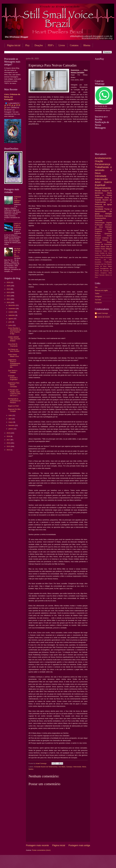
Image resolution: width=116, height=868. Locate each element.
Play (27, 45)
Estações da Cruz (101, 264)
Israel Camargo (103, 313)
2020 (9, 302)
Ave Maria (62, 767)
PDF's (51, 45)
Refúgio (109, 214)
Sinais (97, 257)
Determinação (100, 223)
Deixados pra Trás (103, 260)
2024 (9, 289)
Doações (39, 45)
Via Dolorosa (104, 271)
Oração (99, 161)
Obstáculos (98, 251)
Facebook (98, 303)
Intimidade (101, 176)
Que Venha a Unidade (13, 371)
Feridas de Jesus (106, 253)
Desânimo (98, 229)
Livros (62, 45)
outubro (11, 312)
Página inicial (14, 45)
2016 (9, 443)
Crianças (98, 238)
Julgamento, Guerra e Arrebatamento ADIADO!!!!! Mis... (14, 363)
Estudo (109, 236)
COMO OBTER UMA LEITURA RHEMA (14, 339)
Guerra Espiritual (103, 184)
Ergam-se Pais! (13, 406)
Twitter (97, 293)
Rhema (109, 242)
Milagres (109, 249)
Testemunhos (100, 218)
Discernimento (103, 188)
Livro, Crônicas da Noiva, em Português (12, 97)
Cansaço (69, 767)
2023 (9, 292)
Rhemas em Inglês (101, 290)
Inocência (98, 255)
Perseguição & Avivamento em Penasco (14, 401)
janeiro (11, 429)
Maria (84, 767)
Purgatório (98, 231)
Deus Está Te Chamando (13, 345)
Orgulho (109, 223)
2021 (9, 299)
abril (10, 419)
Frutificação (108, 262)
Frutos (103, 249)
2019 (9, 433)
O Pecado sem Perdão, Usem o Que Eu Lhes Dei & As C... (14, 393)
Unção (97, 253)
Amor (98, 182)
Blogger (77, 863)
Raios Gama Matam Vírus (13, 355)
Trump (107, 209)
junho (11, 325)
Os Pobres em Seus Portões (14, 350)
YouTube (98, 300)
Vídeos (97, 247)
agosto (11, 319)
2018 (9, 436)
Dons (107, 197)
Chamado (99, 197)
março (11, 422)
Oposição (102, 275)
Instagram (98, 296)
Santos (31, 769)
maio (10, 415)
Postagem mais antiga (79, 845)
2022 (9, 296)
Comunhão (99, 220)
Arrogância (104, 273)
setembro (12, 315)
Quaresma (108, 233)
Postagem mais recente (37, 845)
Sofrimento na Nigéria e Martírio (17, 200)
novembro (12, 309)
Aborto (103, 247)
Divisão (109, 229)
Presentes (99, 207)
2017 (9, 440)
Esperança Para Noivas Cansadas (14, 385)
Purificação (99, 225)
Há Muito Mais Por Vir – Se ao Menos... (17, 252)
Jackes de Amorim (104, 317)
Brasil (110, 273)
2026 (9, 282)
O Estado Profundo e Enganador (13, 378)
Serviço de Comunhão (103, 244)
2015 (9, 446)
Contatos (74, 45)
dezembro (12, 305)
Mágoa (97, 275)
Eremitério (99, 216)
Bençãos (98, 236)
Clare (110, 231)
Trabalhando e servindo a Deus (103, 170)
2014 (9, 450)
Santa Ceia (108, 251)
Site (96, 287)
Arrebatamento (103, 158)
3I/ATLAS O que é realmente (18, 225)
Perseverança (103, 164)
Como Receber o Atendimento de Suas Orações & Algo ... (14, 331)
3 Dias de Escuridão (105, 257)
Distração (109, 227)
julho (10, 322)
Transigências (104, 268)
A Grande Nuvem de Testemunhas (46, 767)
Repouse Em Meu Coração (14, 410)
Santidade (99, 209)
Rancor (110, 264)
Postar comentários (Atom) (41, 850)
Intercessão (77, 767)
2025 (9, 286)
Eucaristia (98, 262)
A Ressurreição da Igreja (103, 211)
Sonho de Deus (101, 266)
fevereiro (12, 425)
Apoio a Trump (103, 195)
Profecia (98, 233)
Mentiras (109, 255)
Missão (98, 191)
